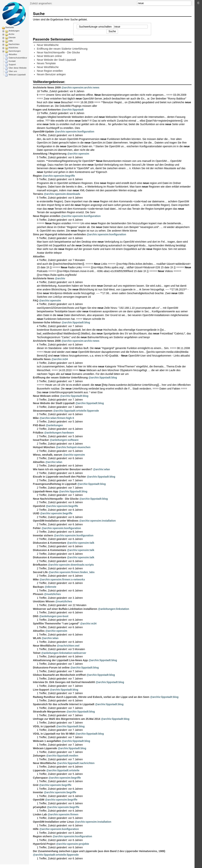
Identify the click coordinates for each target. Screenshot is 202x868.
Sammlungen (15, 51)
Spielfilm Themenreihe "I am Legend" (56, 624)
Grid (36, 785)
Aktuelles (13, 54)
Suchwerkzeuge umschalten (95, 27)
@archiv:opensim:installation (97, 521)
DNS (36, 616)
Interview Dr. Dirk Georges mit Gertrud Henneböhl (64, 682)
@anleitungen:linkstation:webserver (64, 653)
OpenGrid (39, 506)
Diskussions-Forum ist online (51, 668)
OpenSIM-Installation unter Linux (53, 822)
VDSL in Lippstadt (44, 726)
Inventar (38, 792)
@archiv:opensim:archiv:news (81, 87)
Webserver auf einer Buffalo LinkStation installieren (65, 609)
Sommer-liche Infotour (47, 322)
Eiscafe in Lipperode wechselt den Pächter (59, 477)
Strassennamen (43, 411)
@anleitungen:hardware (59, 433)
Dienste (12, 37)
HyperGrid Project (44, 844)
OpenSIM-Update (43, 132)
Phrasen (38, 594)
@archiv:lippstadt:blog (76, 322)
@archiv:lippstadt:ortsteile (63, 770)
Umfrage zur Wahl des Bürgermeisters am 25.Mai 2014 (67, 719)
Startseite (10, 27)
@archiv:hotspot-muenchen (73, 447)
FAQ (36, 301)
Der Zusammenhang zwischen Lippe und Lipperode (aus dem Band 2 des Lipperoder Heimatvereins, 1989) (99, 851)
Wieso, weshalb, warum (48, 455)
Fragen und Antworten (47, 110)
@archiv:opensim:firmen (63, 814)
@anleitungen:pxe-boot (54, 616)
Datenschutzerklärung (19, 58)
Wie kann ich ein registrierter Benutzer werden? (63, 469)
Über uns (13, 71)
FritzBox (38, 433)
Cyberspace (40, 778)
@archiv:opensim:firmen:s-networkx (62, 579)
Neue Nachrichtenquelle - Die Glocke (58, 52)
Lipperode (39, 770)
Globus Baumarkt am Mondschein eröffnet (59, 675)
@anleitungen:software (64, 440)
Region (37, 176)
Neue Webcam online (49, 56)
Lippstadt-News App (46, 491)
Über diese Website (18, 68)
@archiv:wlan (54, 462)
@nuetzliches (52, 594)
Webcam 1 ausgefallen (47, 741)
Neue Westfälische (48, 45)
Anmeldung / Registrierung (50, 154)
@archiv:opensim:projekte (73, 844)
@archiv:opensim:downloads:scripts (71, 565)
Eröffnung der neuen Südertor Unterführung (62, 49)
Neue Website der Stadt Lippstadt (56, 60)
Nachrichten (14, 44)
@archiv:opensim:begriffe (59, 176)
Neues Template (46, 63)
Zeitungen (39, 756)
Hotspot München (44, 447)
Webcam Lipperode (45, 748)
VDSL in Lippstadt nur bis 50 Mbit (54, 734)
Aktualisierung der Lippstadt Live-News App (60, 660)
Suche (189, 3)
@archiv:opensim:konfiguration (75, 132)
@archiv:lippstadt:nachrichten (76, 763)
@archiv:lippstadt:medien (62, 756)
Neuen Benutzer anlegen (51, 74)
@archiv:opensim (78, 154)
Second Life (40, 572)
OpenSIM (39, 800)
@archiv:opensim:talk (81, 543)
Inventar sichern (43, 535)
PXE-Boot (39, 425)
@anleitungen (54, 425)
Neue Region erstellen (50, 71)
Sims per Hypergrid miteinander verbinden (59, 234)
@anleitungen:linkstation (114, 609)
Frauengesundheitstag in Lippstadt (55, 484)
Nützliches (13, 48)
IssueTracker (41, 440)
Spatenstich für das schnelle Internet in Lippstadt (64, 704)
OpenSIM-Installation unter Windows (56, 521)
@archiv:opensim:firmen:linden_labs (71, 572)
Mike (36, 418)
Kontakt (12, 61)
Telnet (37, 653)
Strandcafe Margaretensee (49, 712)
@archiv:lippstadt (73, 110)
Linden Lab (40, 814)
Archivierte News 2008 (47, 341)
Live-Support (41, 690)
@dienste (50, 587)
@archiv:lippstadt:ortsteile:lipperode (76, 411)
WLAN (37, 638)
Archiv (12, 34)
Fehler (37, 528)
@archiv (60, 278)
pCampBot (40, 807)
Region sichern (42, 836)
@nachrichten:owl (68, 646)
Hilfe (11, 41)
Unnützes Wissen (44, 601)
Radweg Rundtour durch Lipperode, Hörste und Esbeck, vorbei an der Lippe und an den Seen (91, 697)
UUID (36, 513)
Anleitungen (14, 31)
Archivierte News (44, 278)
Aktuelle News (42, 359)
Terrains (38, 194)
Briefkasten (40, 565)
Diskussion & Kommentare (50, 543)
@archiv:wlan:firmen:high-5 (57, 418)
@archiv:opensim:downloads (62, 194)
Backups (38, 587)
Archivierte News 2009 (47, 87)
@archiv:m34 (60, 359)
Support (12, 64)
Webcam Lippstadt (17, 75)
